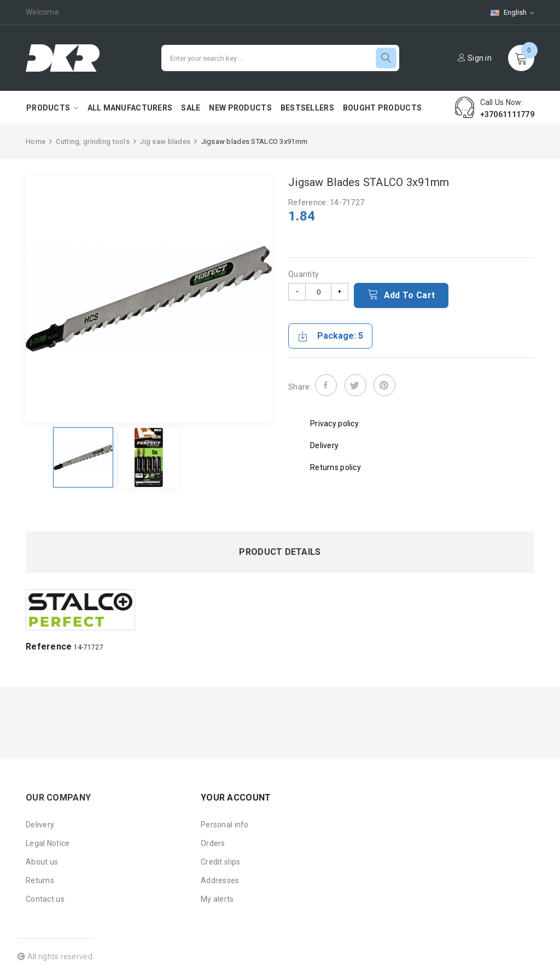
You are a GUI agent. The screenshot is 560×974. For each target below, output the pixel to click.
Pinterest (384, 385)
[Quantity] (318, 292)
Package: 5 (330, 336)
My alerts (217, 899)
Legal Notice (48, 843)
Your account (236, 798)
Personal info (225, 825)
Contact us (45, 899)
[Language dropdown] (507, 12)
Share (326, 385)
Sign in (475, 58)
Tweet (355, 385)
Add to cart (401, 294)
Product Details (280, 552)
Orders (213, 843)
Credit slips (220, 862)
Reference (49, 647)
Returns (40, 880)
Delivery (40, 825)
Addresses (220, 880)
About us (42, 862)
